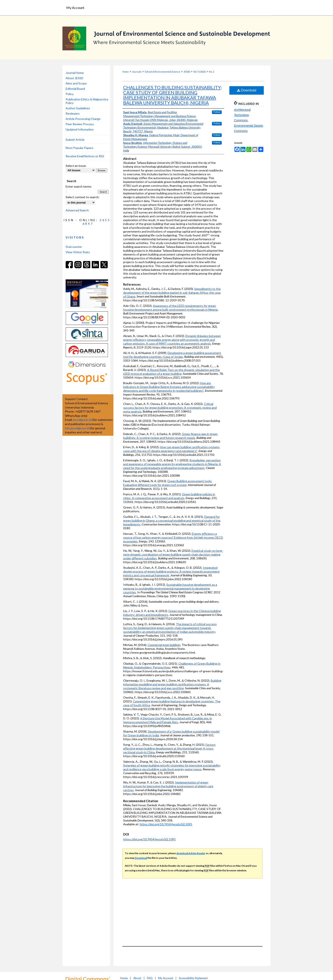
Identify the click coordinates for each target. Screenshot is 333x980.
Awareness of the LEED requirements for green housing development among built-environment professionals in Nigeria (170, 308)
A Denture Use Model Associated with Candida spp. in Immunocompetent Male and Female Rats (168, 720)
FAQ (150, 978)
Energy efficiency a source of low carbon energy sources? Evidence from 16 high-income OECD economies (173, 537)
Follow (217, 112)
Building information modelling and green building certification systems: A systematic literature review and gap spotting (172, 684)
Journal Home (75, 73)
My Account (166, 978)
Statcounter (74, 247)
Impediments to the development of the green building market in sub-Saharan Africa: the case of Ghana (172, 293)
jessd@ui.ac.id (83, 420)
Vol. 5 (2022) (200, 72)
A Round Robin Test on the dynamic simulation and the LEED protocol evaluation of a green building (171, 372)
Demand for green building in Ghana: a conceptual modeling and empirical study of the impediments (172, 520)
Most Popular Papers (80, 148)
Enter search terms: (79, 186)
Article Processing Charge (83, 119)
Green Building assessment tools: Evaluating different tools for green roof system (168, 483)
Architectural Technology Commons (242, 115)
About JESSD (74, 78)
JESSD (187, 72)
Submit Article (75, 140)
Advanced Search (77, 210)
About (137, 978)
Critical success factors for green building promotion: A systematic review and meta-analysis (170, 408)
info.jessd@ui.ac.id (77, 428)
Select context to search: (83, 197)
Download (247, 90)
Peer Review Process (80, 124)
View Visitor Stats (78, 252)
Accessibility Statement (193, 978)
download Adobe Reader (191, 853)
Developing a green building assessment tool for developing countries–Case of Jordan (172, 355)
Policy (70, 94)
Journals (137, 72)
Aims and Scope (76, 83)
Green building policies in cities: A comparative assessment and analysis (169, 496)
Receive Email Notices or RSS (85, 156)
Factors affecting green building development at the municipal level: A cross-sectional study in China (169, 748)
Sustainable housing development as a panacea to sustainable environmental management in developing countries (170, 588)
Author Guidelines (78, 108)
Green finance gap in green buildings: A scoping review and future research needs (170, 436)
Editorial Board (75, 89)
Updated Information (80, 129)
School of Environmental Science (162, 72)
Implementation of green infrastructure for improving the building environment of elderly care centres (168, 786)
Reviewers (73, 113)
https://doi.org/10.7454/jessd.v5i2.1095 (166, 824)
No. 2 (212, 72)
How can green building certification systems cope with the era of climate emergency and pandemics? (171, 449)
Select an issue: (76, 166)
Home (126, 72)
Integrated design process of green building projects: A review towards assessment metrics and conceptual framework (171, 571)
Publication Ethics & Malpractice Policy (87, 101)
